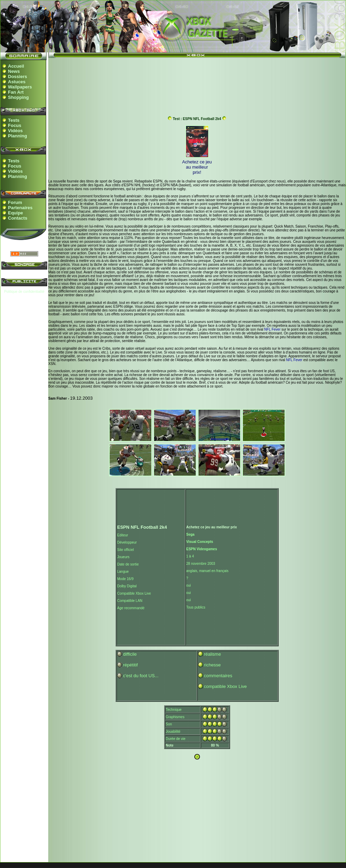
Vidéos (15, 131)
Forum (15, 202)
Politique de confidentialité (24, 292)
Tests (14, 120)
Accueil (16, 66)
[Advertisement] (197, 83)
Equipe (15, 213)
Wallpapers (20, 87)
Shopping (18, 97)
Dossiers (18, 76)
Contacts (18, 218)
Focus (15, 125)
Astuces (17, 82)
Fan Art (16, 92)
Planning (18, 136)
